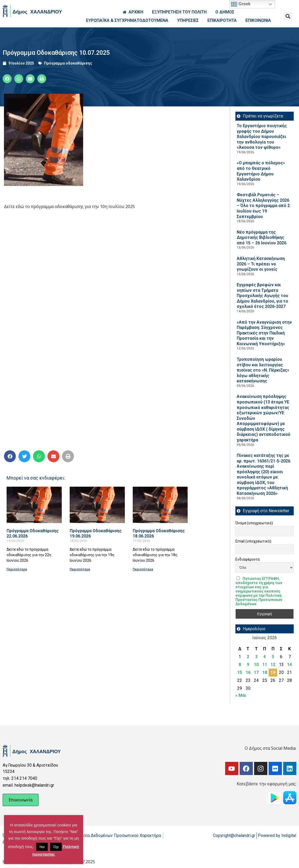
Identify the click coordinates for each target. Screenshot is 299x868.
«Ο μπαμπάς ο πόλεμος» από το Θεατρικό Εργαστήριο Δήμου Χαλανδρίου (261, 171)
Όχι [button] (56, 847)
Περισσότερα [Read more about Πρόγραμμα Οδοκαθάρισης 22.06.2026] (17, 569)
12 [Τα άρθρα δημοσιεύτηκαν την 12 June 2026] (273, 665)
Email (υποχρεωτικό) (253, 541)
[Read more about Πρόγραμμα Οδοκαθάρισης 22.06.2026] (34, 505)
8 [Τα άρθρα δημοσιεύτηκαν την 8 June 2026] (240, 665)
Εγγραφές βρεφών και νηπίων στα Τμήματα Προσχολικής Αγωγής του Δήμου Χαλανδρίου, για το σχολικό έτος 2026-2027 (262, 296)
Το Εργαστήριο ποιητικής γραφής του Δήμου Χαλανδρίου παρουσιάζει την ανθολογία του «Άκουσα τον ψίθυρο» (262, 137)
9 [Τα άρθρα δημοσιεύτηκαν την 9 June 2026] (248, 665)
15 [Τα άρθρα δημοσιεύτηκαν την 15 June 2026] (240, 672)
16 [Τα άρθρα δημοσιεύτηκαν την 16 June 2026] (248, 672)
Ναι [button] (42, 847)
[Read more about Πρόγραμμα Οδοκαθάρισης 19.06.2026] (97, 505)
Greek (241, 4)
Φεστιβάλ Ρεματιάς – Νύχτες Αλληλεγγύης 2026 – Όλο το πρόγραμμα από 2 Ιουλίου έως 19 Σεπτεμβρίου (263, 206)
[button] (288, 16)
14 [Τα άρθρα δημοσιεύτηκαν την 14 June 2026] (289, 665)
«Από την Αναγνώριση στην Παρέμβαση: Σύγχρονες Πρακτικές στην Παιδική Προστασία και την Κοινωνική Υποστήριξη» (264, 333)
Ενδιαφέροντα (248, 559)
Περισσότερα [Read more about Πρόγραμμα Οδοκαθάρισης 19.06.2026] (80, 569)
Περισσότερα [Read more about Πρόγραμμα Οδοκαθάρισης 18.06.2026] (143, 569)
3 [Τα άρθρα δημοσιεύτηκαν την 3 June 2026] (256, 657)
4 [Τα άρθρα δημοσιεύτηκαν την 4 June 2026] (265, 657)
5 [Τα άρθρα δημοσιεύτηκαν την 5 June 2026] (273, 657)
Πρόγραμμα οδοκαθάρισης (68, 63)
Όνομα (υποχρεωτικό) (254, 523)
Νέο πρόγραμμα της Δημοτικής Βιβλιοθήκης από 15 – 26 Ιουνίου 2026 (262, 238)
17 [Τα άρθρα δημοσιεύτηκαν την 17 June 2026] (256, 672)
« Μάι (241, 695)
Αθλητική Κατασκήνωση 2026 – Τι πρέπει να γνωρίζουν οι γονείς (261, 264)
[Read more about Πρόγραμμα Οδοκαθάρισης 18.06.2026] (160, 505)
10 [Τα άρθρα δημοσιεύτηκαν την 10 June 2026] (256, 665)
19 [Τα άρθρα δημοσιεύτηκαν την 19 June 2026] (273, 672)
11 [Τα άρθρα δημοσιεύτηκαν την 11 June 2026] (265, 665)
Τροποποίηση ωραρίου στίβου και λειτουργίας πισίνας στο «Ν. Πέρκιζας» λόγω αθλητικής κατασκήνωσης (263, 370)
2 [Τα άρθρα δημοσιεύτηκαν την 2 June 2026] (248, 657)
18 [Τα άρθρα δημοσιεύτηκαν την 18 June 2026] (265, 672)
